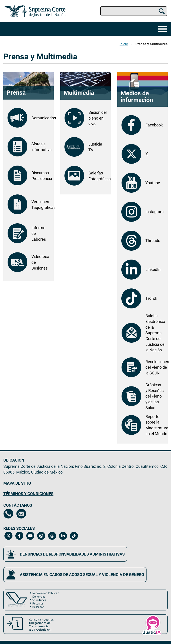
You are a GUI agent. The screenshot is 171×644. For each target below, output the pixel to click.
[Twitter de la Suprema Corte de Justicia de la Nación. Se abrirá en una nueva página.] (8, 536)
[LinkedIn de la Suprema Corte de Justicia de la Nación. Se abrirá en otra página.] (142, 270)
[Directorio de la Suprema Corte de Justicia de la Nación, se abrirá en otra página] (8, 514)
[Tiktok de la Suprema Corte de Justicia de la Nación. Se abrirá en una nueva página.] (74, 536)
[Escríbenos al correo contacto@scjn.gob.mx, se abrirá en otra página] (21, 514)
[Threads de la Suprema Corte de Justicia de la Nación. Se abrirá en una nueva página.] (52, 536)
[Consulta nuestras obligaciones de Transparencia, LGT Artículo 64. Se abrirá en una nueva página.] (85, 624)
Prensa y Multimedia (152, 44)
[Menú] (161, 29)
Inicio (124, 44)
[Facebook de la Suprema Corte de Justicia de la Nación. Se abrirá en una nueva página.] (19, 536)
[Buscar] (162, 11)
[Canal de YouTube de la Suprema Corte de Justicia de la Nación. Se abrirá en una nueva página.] (30, 536)
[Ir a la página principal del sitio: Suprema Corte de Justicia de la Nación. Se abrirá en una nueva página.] (35, 11)
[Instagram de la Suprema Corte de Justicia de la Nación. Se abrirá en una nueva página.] (41, 536)
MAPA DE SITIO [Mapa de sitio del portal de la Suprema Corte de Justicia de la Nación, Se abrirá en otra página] (17, 483)
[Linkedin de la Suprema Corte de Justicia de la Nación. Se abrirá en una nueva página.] (63, 536)
